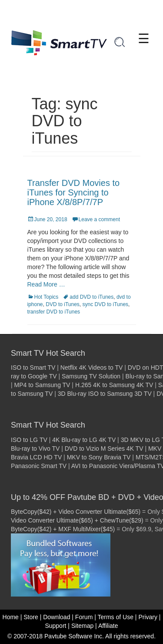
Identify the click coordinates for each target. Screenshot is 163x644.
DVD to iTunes (63, 304)
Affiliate (108, 626)
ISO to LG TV (29, 440)
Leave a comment (99, 219)
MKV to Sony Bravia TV (99, 457)
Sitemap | (84, 626)
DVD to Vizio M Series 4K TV (104, 448)
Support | (57, 626)
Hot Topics (47, 297)
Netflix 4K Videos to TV (91, 368)
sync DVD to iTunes (105, 304)
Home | (12, 617)
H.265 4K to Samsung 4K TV (114, 385)
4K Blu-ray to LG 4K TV (84, 440)
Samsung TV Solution (91, 376)
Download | (58, 617)
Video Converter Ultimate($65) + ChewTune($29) (77, 520)
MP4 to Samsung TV (42, 385)
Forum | (86, 617)
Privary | (149, 617)
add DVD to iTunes (91, 297)
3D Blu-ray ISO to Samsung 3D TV (105, 394)
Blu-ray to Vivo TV (35, 448)
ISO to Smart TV (33, 368)
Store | (32, 617)
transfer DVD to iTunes (54, 312)
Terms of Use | (117, 617)
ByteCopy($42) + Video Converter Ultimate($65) (76, 512)
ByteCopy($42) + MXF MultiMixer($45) (63, 529)
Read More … (46, 284)
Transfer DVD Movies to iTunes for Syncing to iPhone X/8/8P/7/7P (74, 192)
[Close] (157, 10)
